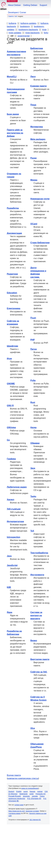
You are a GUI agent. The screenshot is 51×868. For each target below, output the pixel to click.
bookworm (25, 26)
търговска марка (14, 813)
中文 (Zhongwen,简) (34, 799)
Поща (33, 105)
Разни (34, 158)
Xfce (33, 728)
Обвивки (35, 443)
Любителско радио (17, 487)
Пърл (33, 318)
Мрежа (34, 180)
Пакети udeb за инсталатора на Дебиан (15, 133)
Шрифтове (12, 346)
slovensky (26, 796)
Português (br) (41, 794)
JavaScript (12, 565)
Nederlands (23, 794)
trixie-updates (15, 33)
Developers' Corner (17, 12)
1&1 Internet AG (35, 820)
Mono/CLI (12, 77)
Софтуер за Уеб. (39, 672)
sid (16, 16)
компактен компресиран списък (23, 778)
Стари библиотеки (40, 243)
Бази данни (13, 114)
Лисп (33, 77)
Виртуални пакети (40, 659)
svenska (35, 796)
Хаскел (11, 500)
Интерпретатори (15, 521)
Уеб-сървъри (14, 509)
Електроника (14, 308)
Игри (9, 359)
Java (9, 556)
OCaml (34, 224)
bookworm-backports (28, 30)
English (19, 792)
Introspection (14, 537)
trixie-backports (33, 33)
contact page (19, 805)
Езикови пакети (39, 86)
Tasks (33, 496)
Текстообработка (39, 553)
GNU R (10, 406)
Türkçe (42, 796)
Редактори (12, 274)
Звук (33, 468)
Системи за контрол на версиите (36, 615)
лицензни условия (32, 811)
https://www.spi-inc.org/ (17, 811)
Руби (33, 380)
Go (8, 440)
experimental (24, 36)
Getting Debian (30, 5)
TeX (32, 531)
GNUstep (11, 427)
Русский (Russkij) (15, 796)
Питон (34, 349)
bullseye (12, 23)
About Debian (14, 5)
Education (12, 293)
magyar (40, 792)
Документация (14, 233)
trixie (44, 30)
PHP (33, 340)
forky (46, 33)
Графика (11, 459)
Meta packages (38, 139)
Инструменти (37, 575)
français (32, 792)
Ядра (9, 612)
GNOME (11, 384)
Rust (33, 402)
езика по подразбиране (30, 788)
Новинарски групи (40, 199)
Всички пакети (14, 775)
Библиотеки (37, 48)
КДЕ (9, 587)
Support (43, 5)
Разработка (13, 208)
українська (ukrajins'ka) (17, 799)
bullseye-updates (28, 23)
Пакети (11, 16)
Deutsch (11, 792)
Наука (33, 427)
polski (32, 794)
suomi (26, 792)
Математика (37, 127)
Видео (34, 641)
